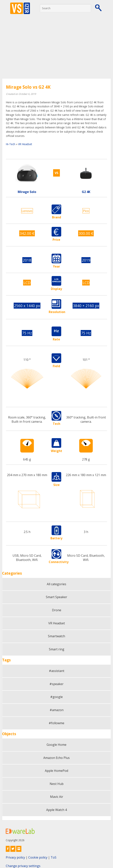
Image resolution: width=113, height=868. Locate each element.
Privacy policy (15, 857)
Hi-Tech (11, 144)
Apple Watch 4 (56, 810)
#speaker (56, 684)
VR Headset (25, 144)
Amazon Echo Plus (56, 758)
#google (56, 697)
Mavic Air (57, 797)
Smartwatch (56, 636)
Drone (57, 610)
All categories (56, 584)
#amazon (57, 710)
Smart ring (57, 649)
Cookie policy (38, 857)
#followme (56, 723)
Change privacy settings (23, 866)
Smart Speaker (56, 597)
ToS (54, 857)
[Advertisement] (56, 49)
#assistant (57, 671)
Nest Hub (57, 784)
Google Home (56, 745)
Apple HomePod (56, 771)
